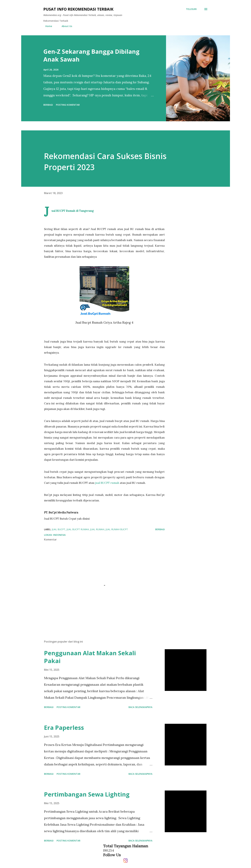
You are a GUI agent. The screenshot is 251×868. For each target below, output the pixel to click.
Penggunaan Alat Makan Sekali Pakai (90, 657)
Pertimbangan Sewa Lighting (87, 794)
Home (47, 26)
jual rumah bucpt (117, 529)
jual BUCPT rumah (107, 483)
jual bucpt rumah (78, 529)
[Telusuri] (191, 9)
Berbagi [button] (48, 105)
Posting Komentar (68, 105)
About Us (65, 26)
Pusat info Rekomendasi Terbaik (78, 9)
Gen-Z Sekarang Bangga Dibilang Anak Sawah (91, 55)
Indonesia (59, 535)
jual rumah (97, 529)
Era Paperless (64, 728)
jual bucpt (59, 529)
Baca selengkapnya (140, 707)
